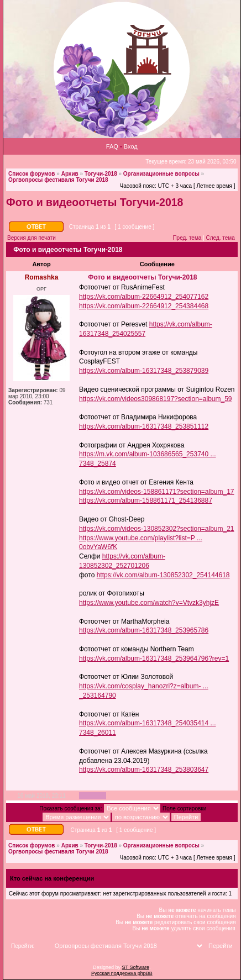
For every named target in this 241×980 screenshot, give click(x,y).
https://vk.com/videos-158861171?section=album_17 (157, 492)
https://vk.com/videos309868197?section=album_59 (156, 399)
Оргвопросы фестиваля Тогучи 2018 (58, 180)
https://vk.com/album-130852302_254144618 (163, 575)
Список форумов (32, 174)
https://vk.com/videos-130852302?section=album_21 (157, 529)
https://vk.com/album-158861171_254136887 (146, 500)
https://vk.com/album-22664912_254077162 (144, 297)
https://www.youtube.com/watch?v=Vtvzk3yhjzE (149, 603)
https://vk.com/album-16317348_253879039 (144, 371)
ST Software (136, 967)
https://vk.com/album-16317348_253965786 (144, 630)
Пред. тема (187, 238)
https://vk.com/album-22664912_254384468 (144, 306)
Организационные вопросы (161, 174)
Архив (70, 174)
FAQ (112, 146)
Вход (131, 146)
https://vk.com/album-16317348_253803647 (144, 770)
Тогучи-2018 (101, 174)
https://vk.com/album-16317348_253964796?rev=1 (154, 658)
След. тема (221, 238)
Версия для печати (32, 238)
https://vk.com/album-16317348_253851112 (144, 426)
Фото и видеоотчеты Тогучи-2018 (95, 202)
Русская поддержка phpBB (122, 973)
